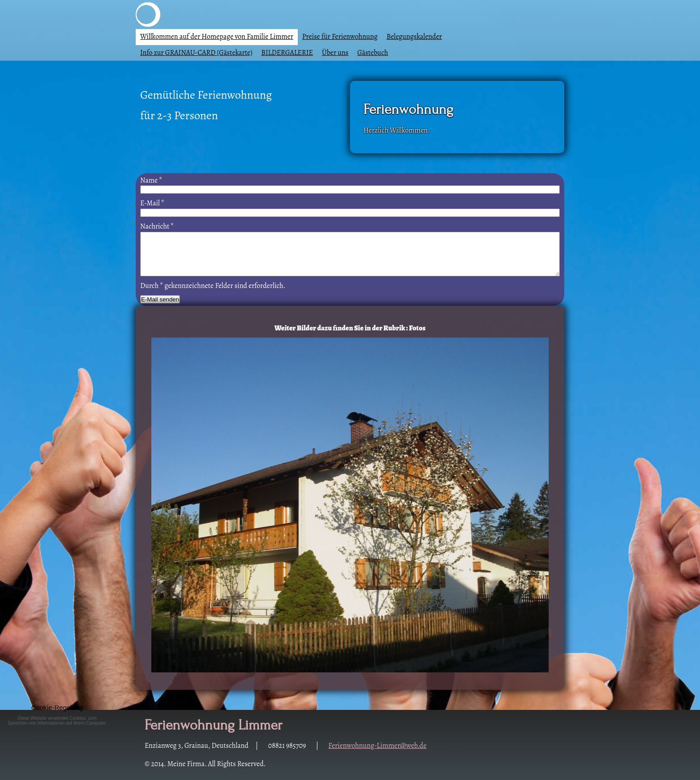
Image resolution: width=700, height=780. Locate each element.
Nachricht (157, 226)
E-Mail (152, 203)
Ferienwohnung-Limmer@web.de (378, 746)
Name (151, 180)
